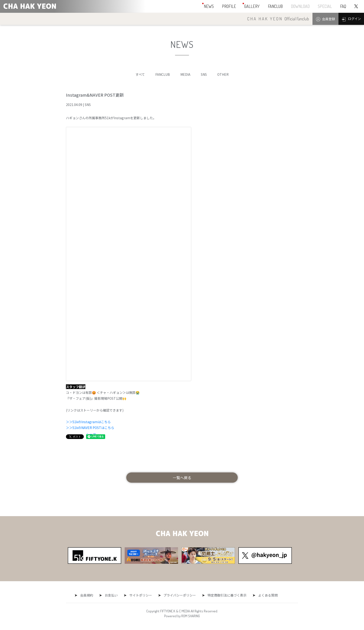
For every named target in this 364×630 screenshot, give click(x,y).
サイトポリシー (141, 595)
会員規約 (89, 595)
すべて (140, 74)
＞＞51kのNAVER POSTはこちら (90, 428)
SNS (204, 74)
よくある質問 (265, 595)
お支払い (112, 595)
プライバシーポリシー (179, 595)
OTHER (223, 74)
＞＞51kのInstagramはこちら (88, 422)
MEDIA (185, 74)
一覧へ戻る (182, 478)
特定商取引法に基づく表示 (225, 595)
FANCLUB (163, 74)
